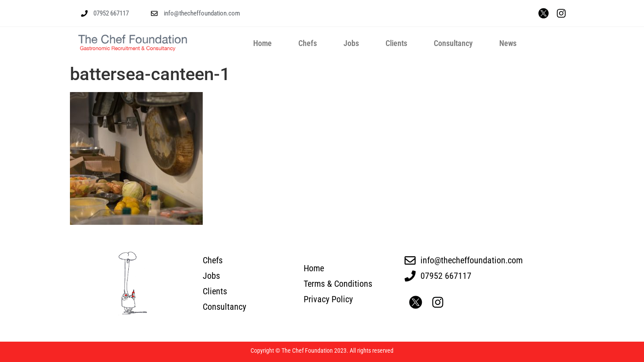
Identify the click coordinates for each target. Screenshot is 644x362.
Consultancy (453, 43)
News (508, 43)
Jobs (351, 43)
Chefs (308, 43)
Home (262, 43)
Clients (396, 43)
